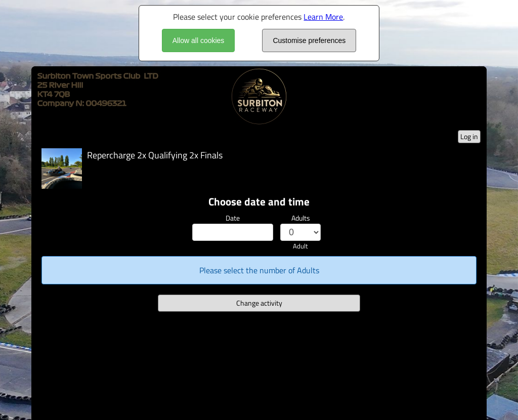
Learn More (323, 17)
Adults (301, 218)
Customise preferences (309, 40)
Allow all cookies (199, 40)
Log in (469, 136)
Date (233, 218)
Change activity (259, 303)
